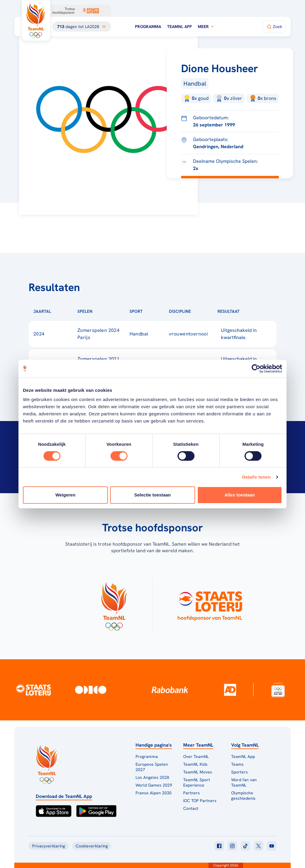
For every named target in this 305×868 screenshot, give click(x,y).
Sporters (239, 772)
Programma (148, 27)
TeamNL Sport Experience (197, 782)
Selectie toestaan (153, 495)
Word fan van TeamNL (244, 782)
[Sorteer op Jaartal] (61, 311)
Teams (237, 764)
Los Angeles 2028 (152, 777)
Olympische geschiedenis (243, 796)
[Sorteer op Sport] (152, 311)
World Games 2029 (154, 785)
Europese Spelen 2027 (152, 767)
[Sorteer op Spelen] (102, 311)
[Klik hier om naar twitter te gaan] (259, 846)
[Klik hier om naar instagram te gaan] (232, 846)
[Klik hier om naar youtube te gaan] (272, 846)
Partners (192, 793)
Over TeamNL (196, 756)
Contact (191, 808)
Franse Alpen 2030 (154, 793)
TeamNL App (179, 27)
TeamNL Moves (198, 772)
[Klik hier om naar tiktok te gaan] (245, 846)
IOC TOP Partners (200, 801)
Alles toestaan (240, 495)
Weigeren (65, 495)
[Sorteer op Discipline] (200, 311)
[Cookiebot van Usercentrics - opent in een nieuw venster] (256, 369)
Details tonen (256, 477)
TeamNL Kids (195, 764)
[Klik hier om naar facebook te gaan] (219, 846)
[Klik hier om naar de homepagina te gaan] (36, 21)
